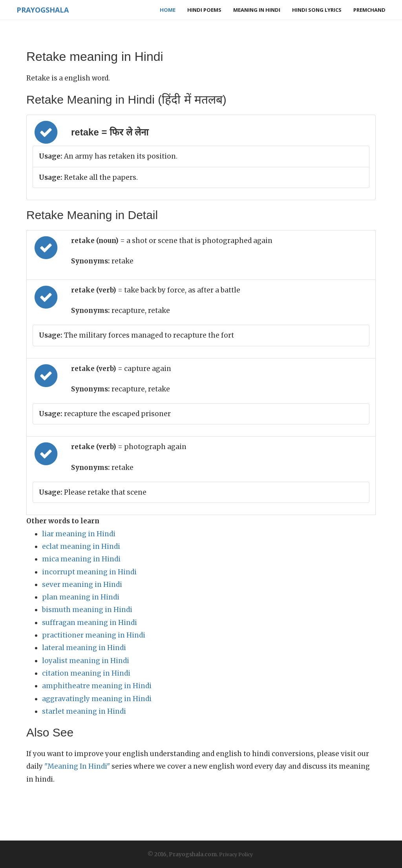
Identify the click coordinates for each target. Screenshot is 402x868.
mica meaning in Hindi (81, 559)
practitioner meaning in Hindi (94, 635)
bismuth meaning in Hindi (87, 610)
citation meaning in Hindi (86, 673)
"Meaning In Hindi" (77, 766)
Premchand (369, 10)
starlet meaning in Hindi (84, 711)
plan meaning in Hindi (81, 597)
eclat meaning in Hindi (81, 546)
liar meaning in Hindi (79, 534)
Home (168, 10)
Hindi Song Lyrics (317, 10)
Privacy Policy (236, 854)
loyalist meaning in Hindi (86, 661)
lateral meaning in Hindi (84, 648)
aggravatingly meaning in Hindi (97, 699)
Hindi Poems (204, 10)
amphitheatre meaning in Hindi (97, 686)
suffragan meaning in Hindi (90, 623)
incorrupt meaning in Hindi (89, 572)
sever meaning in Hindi (82, 585)
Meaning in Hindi (257, 10)
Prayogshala (43, 10)
